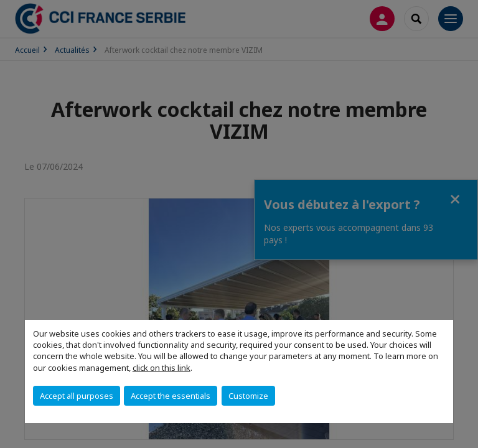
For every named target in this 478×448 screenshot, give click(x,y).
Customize (248, 396)
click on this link (162, 368)
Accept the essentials (171, 396)
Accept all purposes (77, 396)
